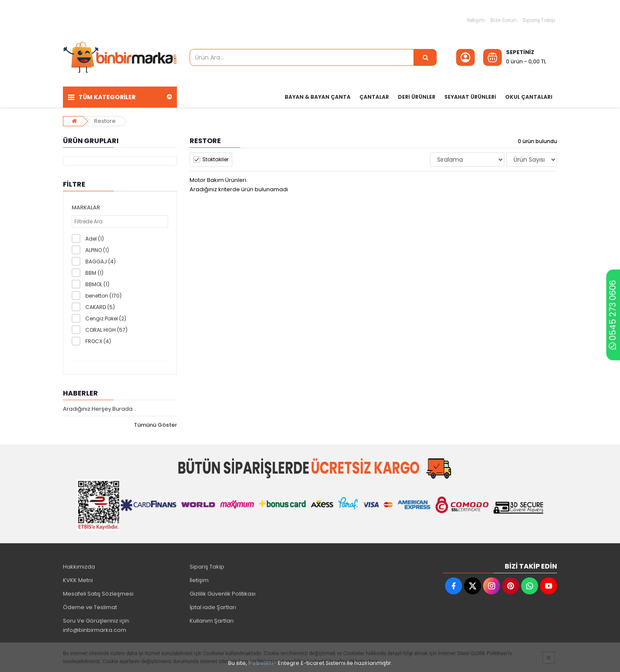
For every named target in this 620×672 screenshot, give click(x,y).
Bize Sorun (504, 20)
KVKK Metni (78, 580)
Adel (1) (95, 239)
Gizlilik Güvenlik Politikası (223, 594)
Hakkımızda (79, 567)
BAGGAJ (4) (101, 261)
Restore (105, 121)
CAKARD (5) (100, 307)
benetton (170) (103, 296)
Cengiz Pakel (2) (106, 318)
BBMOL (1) (97, 284)
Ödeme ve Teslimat (90, 607)
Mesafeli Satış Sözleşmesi (98, 594)
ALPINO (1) (97, 250)
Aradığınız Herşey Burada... (100, 409)
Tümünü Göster (155, 425)
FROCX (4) (98, 341)
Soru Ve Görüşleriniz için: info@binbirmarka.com (97, 625)
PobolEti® (262, 663)
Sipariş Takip (539, 20)
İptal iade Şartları (213, 607)
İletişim (476, 20)
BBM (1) (94, 273)
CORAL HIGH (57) (106, 330)
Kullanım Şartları (212, 621)
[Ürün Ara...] (425, 57)
